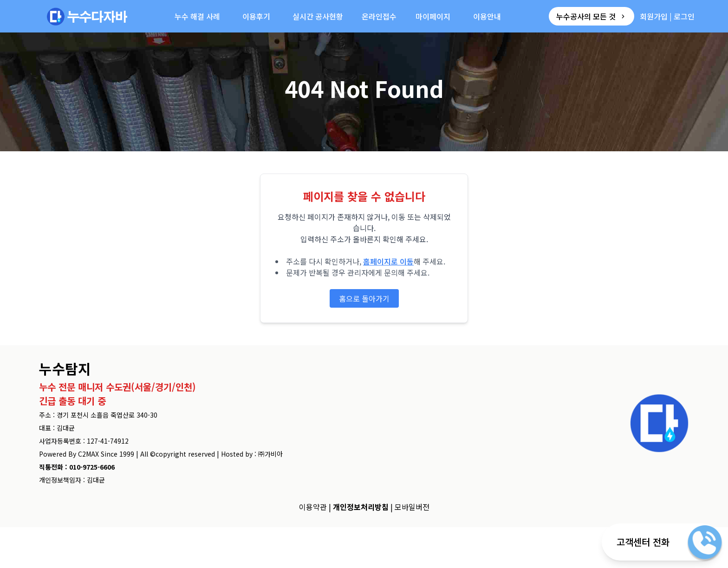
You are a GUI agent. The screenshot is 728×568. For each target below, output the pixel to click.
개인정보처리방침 (361, 507)
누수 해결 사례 (197, 16)
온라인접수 (379, 16)
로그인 (684, 16)
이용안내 (487, 16)
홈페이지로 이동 (388, 261)
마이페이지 (433, 16)
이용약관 (313, 507)
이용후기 (256, 16)
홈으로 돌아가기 (364, 298)
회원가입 (654, 16)
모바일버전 (412, 507)
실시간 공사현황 (318, 16)
